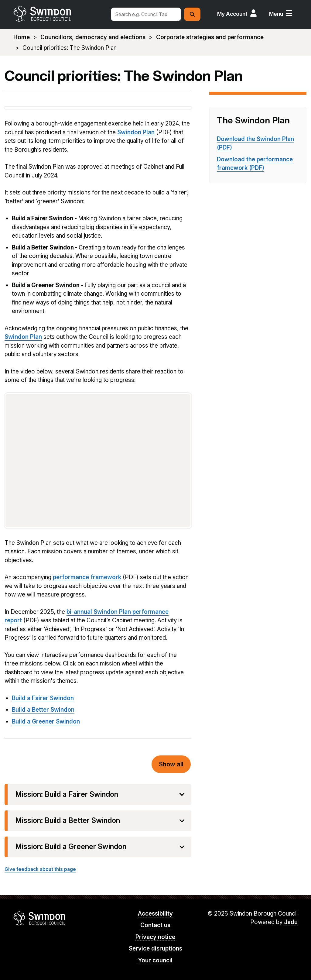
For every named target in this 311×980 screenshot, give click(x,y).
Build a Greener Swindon (46, 722)
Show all (171, 764)
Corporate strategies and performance (210, 37)
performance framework (87, 577)
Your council (155, 960)
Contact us (155, 925)
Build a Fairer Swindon (43, 698)
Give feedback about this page (40, 869)
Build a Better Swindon (43, 710)
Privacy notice (155, 937)
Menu (276, 14)
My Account (232, 14)
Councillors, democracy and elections (93, 37)
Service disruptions (155, 949)
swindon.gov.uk (59, 14)
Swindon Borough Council (40, 918)
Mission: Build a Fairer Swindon (67, 794)
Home (22, 37)
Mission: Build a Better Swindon (68, 820)
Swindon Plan (136, 132)
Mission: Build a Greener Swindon (71, 847)
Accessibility (155, 914)
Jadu (291, 922)
